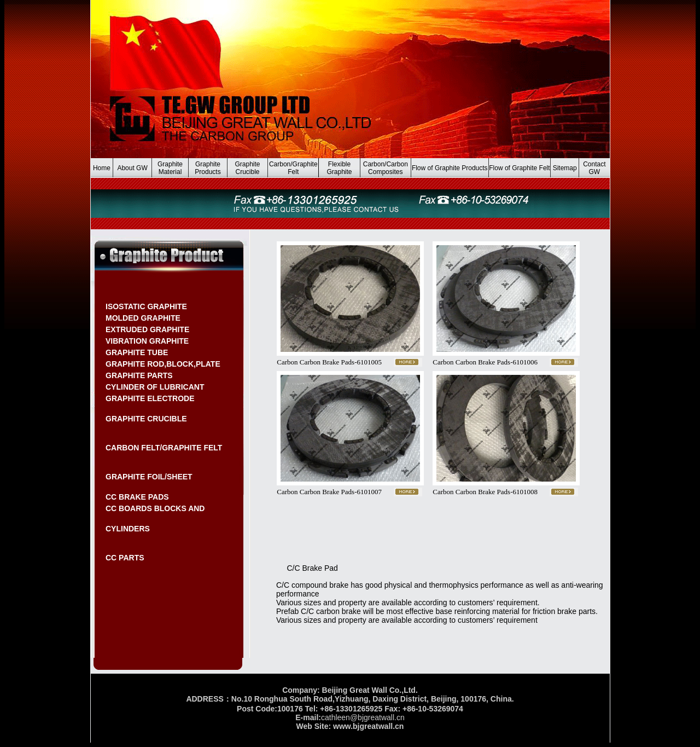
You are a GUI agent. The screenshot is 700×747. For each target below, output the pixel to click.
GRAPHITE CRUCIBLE (146, 419)
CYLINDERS (128, 529)
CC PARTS (125, 558)
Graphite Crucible (247, 168)
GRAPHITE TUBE (137, 352)
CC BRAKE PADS (137, 497)
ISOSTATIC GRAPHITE (146, 306)
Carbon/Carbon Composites (386, 168)
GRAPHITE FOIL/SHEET (149, 477)
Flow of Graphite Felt (519, 168)
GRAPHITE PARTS (139, 375)
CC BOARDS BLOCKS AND (155, 508)
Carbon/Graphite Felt (293, 168)
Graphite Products (208, 168)
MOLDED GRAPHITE (143, 318)
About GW (132, 168)
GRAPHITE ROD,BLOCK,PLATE (163, 364)
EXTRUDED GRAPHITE (147, 329)
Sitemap (565, 168)
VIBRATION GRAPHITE (147, 341)
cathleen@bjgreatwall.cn (363, 717)
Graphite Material (170, 168)
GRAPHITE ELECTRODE (150, 398)
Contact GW (594, 168)
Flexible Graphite (340, 168)
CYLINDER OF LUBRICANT (155, 387)
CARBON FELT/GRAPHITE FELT (164, 448)
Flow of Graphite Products (450, 168)
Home (102, 168)
